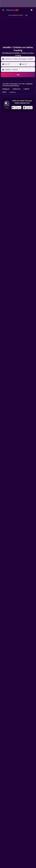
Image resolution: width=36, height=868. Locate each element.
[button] (3, 10)
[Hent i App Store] (28, 108)
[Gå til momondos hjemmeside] (12, 10)
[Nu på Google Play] (16, 108)
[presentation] (28, 108)
